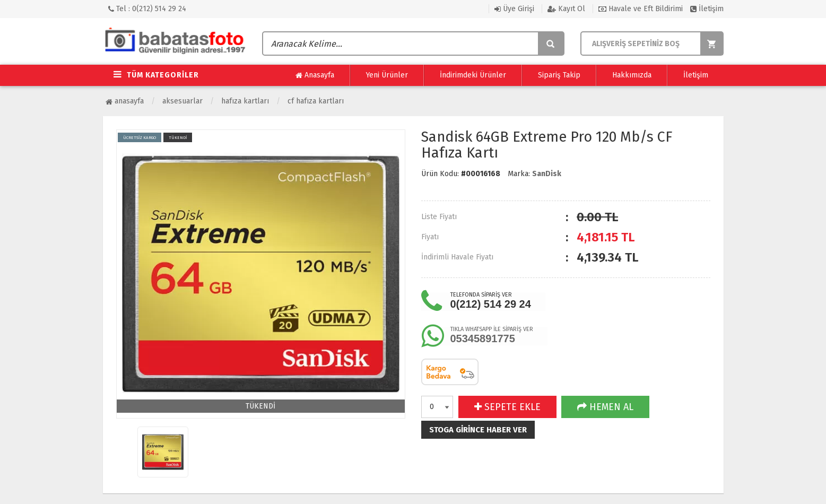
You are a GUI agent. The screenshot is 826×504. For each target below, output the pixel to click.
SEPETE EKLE (507, 407)
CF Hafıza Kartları (316, 101)
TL (606, 237)
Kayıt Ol (566, 9)
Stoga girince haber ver (478, 430)
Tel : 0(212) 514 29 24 (147, 9)
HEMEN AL (605, 407)
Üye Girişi (514, 9)
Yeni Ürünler (387, 75)
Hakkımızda (632, 75)
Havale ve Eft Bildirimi (641, 9)
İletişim (707, 9)
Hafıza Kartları (245, 101)
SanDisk (547, 174)
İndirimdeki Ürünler (473, 75)
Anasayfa (315, 75)
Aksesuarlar (182, 101)
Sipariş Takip (559, 75)
